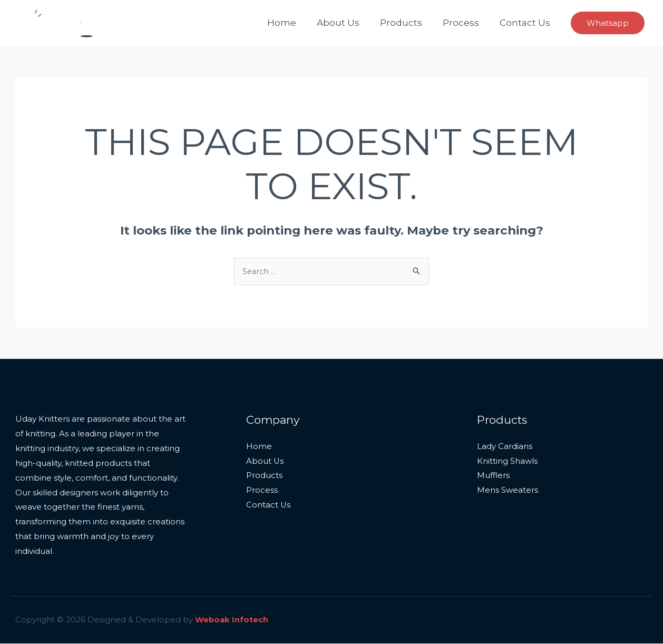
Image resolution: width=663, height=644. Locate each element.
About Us (347, 23)
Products (407, 23)
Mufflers (493, 477)
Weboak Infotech (232, 621)
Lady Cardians (505, 447)
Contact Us (526, 23)
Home (293, 23)
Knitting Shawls (507, 462)
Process (465, 23)
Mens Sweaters (508, 491)
